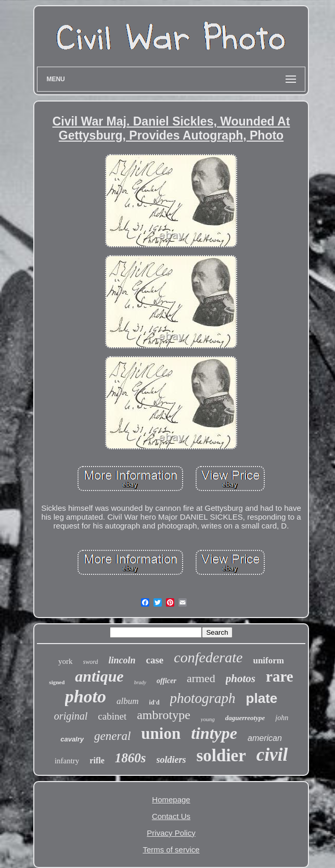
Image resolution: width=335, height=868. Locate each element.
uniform (268, 661)
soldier (221, 756)
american (265, 738)
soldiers (171, 760)
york (66, 661)
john (282, 718)
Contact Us (171, 816)
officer (166, 681)
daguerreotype (245, 718)
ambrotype (164, 715)
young (208, 719)
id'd (154, 702)
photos (241, 678)
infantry (67, 761)
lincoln (122, 660)
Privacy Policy (171, 833)
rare (280, 676)
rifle (97, 760)
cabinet (112, 716)
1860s (131, 758)
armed (201, 678)
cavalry (72, 739)
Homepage (171, 800)
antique (99, 676)
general (112, 736)
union (161, 733)
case (154, 660)
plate (262, 698)
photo (86, 696)
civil (272, 755)
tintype (214, 733)
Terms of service (171, 850)
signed (57, 682)
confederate (208, 657)
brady (140, 682)
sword (91, 662)
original (71, 716)
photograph (203, 698)
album (128, 701)
